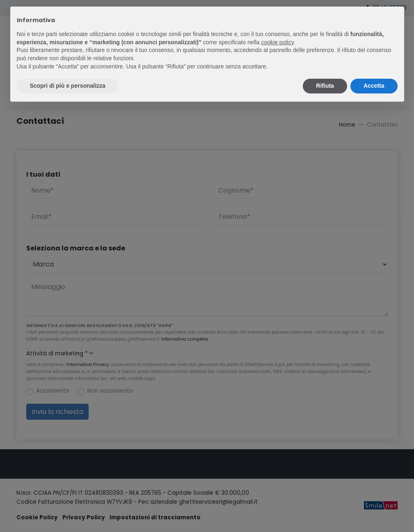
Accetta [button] (374, 86)
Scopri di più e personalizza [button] (68, 86)
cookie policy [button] (277, 42)
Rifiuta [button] (325, 86)
